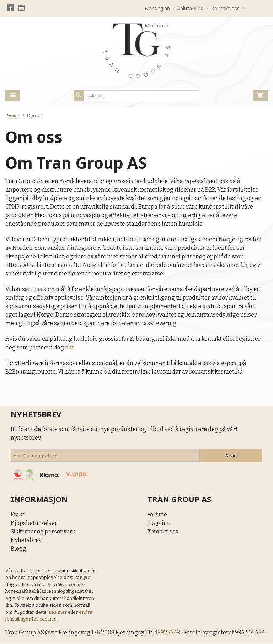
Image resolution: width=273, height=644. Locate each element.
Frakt (18, 514)
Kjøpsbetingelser (34, 523)
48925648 (168, 632)
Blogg (18, 549)
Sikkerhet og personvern (43, 532)
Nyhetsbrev (26, 540)
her (69, 347)
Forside (13, 116)
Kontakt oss (163, 532)
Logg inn (159, 523)
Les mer (58, 612)
